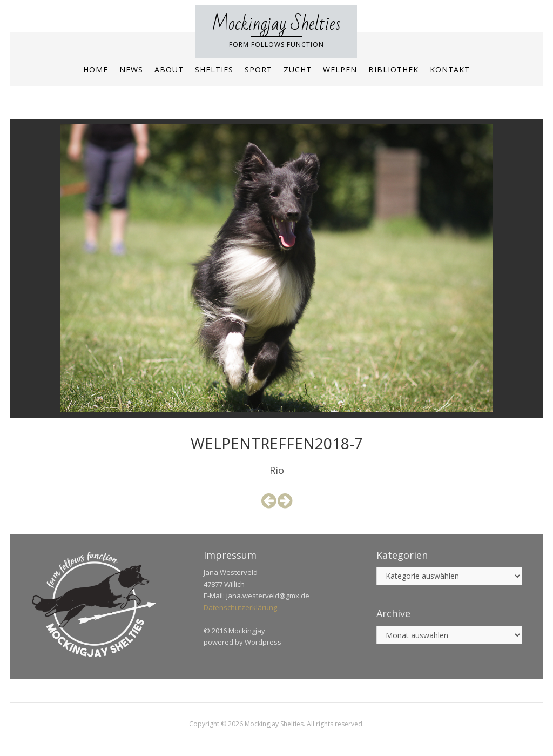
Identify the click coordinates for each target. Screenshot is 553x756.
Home (96, 69)
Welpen (340, 69)
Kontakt (450, 69)
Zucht (298, 69)
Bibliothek (393, 69)
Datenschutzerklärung (240, 607)
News (131, 69)
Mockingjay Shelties (276, 24)
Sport (258, 69)
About (169, 69)
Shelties (214, 69)
